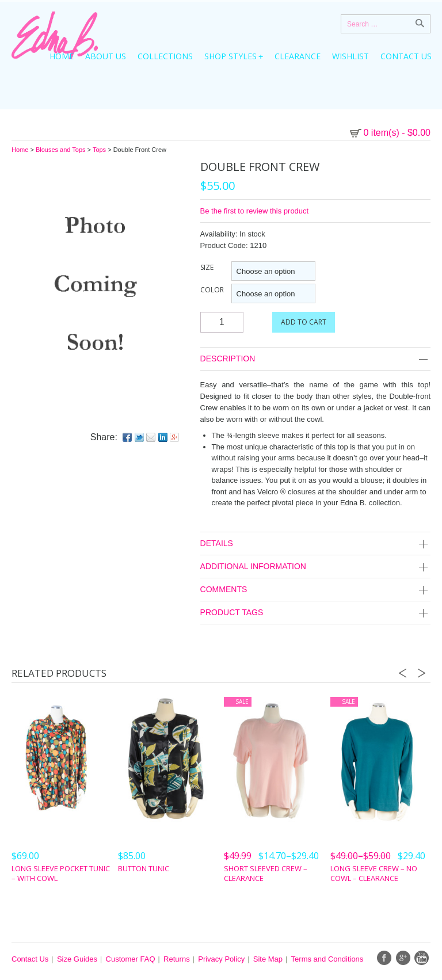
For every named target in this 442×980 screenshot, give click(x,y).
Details (315, 544)
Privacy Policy (221, 959)
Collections (165, 56)
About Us (106, 56)
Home (62, 56)
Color (212, 290)
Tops (99, 150)
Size (207, 267)
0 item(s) (397, 133)
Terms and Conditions (327, 959)
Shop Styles (230, 56)
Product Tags (315, 613)
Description (315, 359)
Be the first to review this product (255, 211)
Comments (315, 590)
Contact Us (406, 56)
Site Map (268, 959)
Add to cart (304, 322)
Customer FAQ (131, 959)
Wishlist (350, 56)
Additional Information (315, 567)
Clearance (298, 56)
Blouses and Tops (61, 150)
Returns (177, 959)
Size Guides (77, 959)
